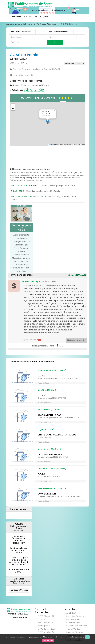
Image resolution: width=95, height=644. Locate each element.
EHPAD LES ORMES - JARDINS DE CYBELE (29, 197)
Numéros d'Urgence (19, 590)
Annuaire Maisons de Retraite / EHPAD (23, 24)
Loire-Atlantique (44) (51, 24)
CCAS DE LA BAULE (47, 494)
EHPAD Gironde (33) (46, 616)
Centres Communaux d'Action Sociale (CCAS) (36, 69)
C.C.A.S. (41, 376)
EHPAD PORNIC (18, 191)
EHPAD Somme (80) (46, 629)
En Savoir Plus (48, 641)
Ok (87, 637)
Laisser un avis (77, 275)
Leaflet (51, 145)
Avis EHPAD (71, 613)
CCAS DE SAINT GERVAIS (50, 454)
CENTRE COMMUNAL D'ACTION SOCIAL (57, 435)
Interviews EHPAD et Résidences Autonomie (77, 624)
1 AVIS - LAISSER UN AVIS (48, 98)
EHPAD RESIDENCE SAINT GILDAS (25, 186)
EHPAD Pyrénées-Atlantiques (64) (45, 624)
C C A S (41, 395)
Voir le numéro (34, 90)
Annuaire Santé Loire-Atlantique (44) (30, 17)
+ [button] (13, 105)
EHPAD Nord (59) (45, 619)
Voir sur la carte (45, 383)
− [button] (13, 109)
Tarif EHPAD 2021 (73, 629)
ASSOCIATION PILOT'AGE (50, 415)
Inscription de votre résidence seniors (75, 618)
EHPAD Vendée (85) (46, 632)
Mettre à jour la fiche (75, 63)
